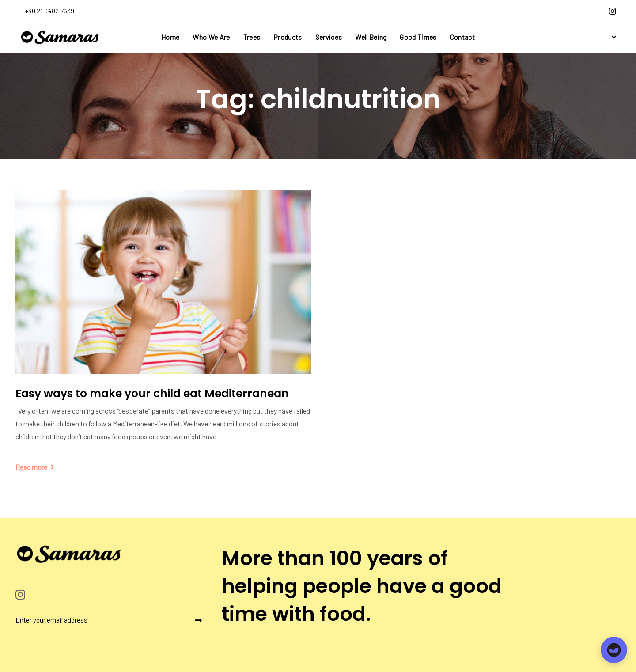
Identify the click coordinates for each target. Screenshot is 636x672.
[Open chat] (614, 650)
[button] (613, 37)
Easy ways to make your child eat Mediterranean (152, 393)
